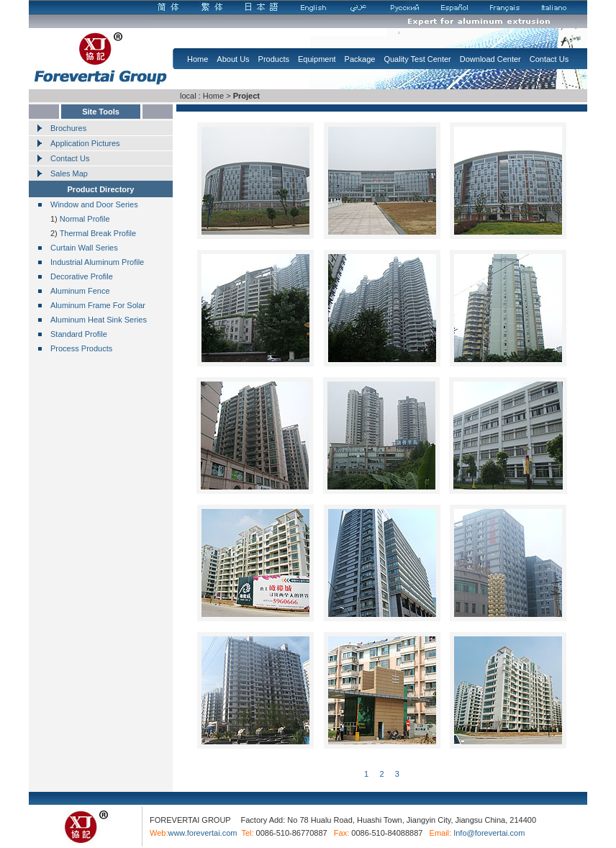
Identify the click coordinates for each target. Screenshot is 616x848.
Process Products (81, 348)
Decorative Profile (82, 276)
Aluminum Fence (80, 291)
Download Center (490, 59)
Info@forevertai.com (489, 833)
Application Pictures (85, 143)
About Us (233, 59)
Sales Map (69, 173)
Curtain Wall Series (84, 248)
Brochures (68, 128)
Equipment (317, 59)
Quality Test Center (417, 59)
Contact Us (549, 59)
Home (198, 59)
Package (360, 59)
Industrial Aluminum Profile (97, 262)
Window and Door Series (94, 204)
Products (274, 59)
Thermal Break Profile (97, 233)
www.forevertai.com (202, 833)
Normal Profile (85, 219)
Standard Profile (79, 334)
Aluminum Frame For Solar (98, 305)
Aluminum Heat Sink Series (99, 320)
